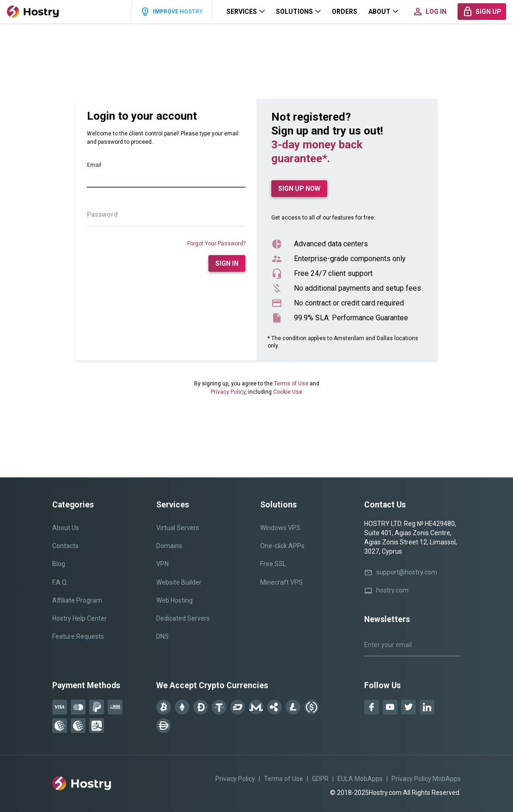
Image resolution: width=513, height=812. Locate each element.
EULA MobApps (360, 779)
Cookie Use (288, 392)
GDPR (320, 779)
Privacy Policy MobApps (426, 779)
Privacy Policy (228, 392)
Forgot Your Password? (216, 244)
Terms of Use (291, 384)
